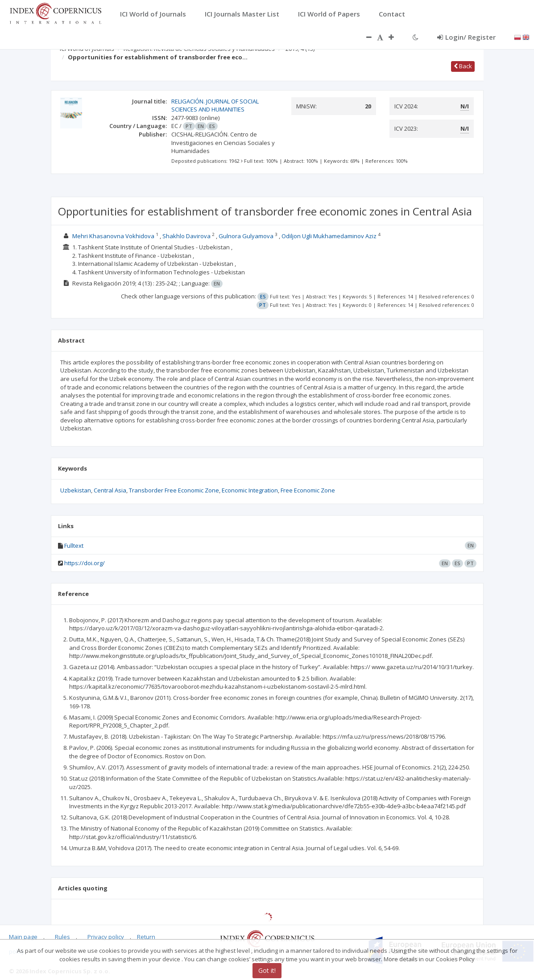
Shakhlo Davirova (186, 236)
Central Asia (110, 490)
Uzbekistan (76, 490)
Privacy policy (106, 937)
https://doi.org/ (85, 563)
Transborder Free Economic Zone (174, 490)
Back (463, 66)
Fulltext (74, 546)
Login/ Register (466, 37)
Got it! (267, 970)
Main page (23, 937)
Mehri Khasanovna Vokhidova (114, 236)
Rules (62, 937)
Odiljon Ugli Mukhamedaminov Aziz (330, 236)
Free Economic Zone (308, 490)
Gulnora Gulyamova (247, 236)
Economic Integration (250, 490)
